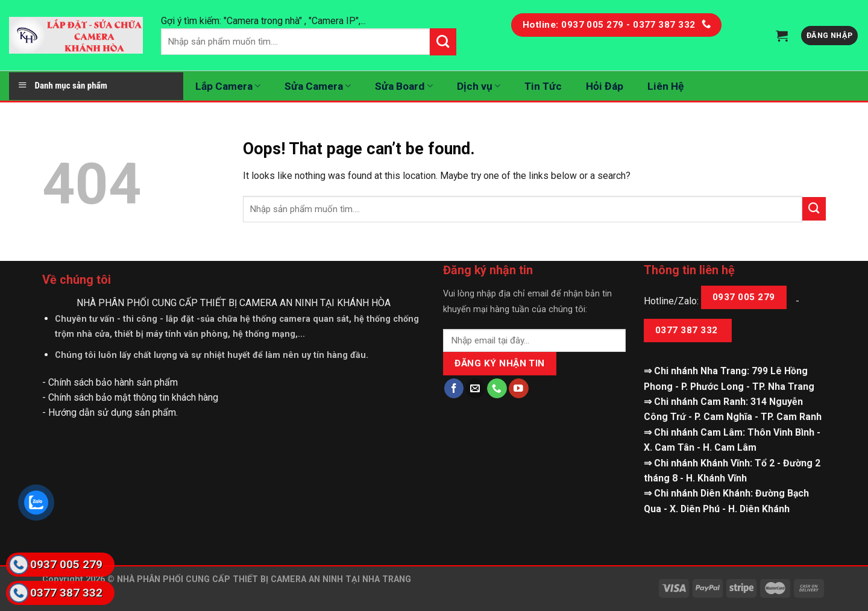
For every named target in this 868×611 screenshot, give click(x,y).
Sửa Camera (318, 86)
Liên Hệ (665, 86)
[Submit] (814, 209)
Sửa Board (404, 86)
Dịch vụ (479, 86)
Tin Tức (543, 86)
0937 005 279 (744, 297)
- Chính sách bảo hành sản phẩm (110, 382)
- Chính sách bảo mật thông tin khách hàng (130, 397)
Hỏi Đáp (605, 86)
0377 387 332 (688, 330)
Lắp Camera (228, 86)
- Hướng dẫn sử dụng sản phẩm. (110, 412)
